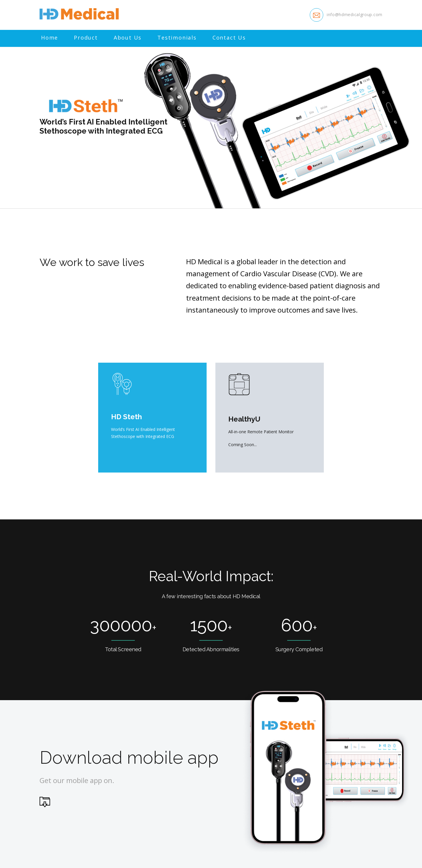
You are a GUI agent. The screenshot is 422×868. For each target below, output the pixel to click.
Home (50, 38)
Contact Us (229, 38)
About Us (128, 38)
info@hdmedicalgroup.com (355, 15)
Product (86, 38)
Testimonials (177, 38)
